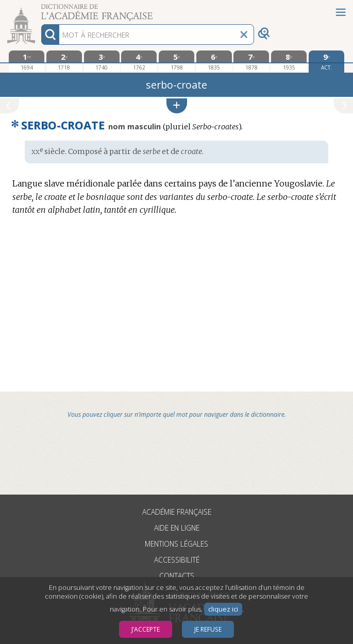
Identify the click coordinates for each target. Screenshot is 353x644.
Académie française (177, 512)
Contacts (177, 576)
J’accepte (146, 629)
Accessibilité (177, 560)
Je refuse (208, 629)
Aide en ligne (177, 528)
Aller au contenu (40, 9)
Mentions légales (176, 544)
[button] (177, 106)
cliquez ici (223, 609)
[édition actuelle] (326, 62)
